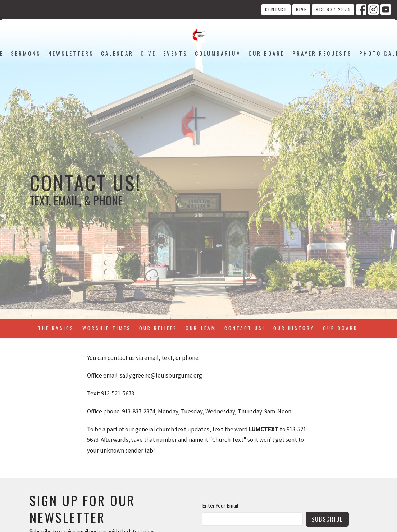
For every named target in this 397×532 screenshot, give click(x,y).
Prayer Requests (322, 53)
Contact (276, 9)
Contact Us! (245, 328)
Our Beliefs (158, 328)
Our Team (201, 328)
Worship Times (107, 328)
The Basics (56, 328)
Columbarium (218, 53)
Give (301, 9)
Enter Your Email (220, 506)
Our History (294, 328)
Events (175, 53)
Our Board (267, 53)
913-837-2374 (333, 9)
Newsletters (71, 53)
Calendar (117, 53)
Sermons (26, 53)
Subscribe (327, 519)
